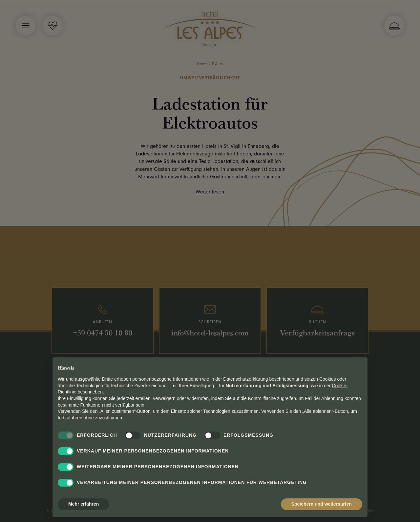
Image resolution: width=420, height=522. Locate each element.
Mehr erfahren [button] (84, 504)
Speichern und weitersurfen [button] (322, 504)
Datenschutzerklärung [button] (245, 379)
